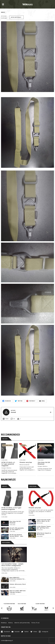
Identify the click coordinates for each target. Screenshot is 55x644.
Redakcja (4, 623)
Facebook (5, 632)
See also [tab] (5, 439)
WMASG (3, 12)
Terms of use (35, 623)
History (11, 623)
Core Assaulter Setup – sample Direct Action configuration (12, 565)
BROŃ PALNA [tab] (33, 486)
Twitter (25, 632)
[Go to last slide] (2, 608)
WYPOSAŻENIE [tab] (6, 543)
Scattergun (4, 18)
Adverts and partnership (22, 623)
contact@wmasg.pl (7, 641)
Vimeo (34, 632)
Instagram (44, 632)
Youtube (16, 632)
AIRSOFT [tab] (5, 486)
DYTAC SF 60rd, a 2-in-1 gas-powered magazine (12, 509)
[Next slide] (53, 608)
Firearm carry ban (35, 508)
